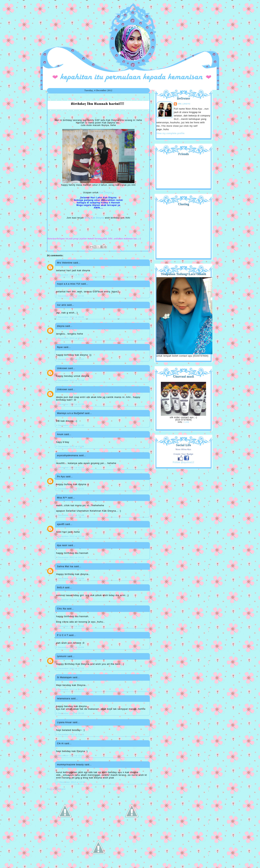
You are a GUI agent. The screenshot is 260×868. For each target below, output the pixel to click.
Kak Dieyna (106, 193)
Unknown (62, 368)
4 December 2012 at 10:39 (70, 317)
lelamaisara (64, 699)
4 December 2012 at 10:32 (70, 296)
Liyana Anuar (64, 722)
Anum (60, 434)
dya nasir (62, 545)
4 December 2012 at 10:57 (70, 359)
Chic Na (62, 609)
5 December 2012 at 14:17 (70, 690)
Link (187, 422)
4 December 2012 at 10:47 (70, 338)
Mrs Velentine (65, 263)
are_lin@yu (184, 104)
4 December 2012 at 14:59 (70, 579)
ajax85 (61, 524)
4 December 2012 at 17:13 (70, 668)
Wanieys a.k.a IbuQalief (71, 413)
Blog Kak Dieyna (94, 218)
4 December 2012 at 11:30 (70, 425)
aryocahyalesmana (68, 455)
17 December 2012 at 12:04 (71, 782)
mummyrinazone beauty (70, 765)
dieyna (61, 326)
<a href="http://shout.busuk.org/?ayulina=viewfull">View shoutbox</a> (183, 231)
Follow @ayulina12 (183, 462)
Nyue (60, 347)
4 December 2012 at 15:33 (70, 600)
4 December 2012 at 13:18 (70, 536)
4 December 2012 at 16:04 (70, 647)
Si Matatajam (64, 677)
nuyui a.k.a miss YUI (69, 284)
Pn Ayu (61, 477)
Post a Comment (56, 789)
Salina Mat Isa (65, 566)
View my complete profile (170, 133)
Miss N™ (62, 498)
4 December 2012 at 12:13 (70, 468)
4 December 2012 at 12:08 (70, 446)
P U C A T (63, 635)
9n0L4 (60, 588)
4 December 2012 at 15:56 (70, 626)
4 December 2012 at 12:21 (70, 489)
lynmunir (62, 656)
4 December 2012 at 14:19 (70, 557)
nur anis (62, 305)
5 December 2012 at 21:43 (70, 734)
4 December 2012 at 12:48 (70, 515)
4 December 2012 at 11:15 (70, 404)
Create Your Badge (183, 454)
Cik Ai (60, 743)
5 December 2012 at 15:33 (70, 713)
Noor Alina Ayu (183, 449)
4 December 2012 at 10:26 (70, 275)
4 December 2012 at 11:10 (70, 380)
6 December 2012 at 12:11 (70, 756)
